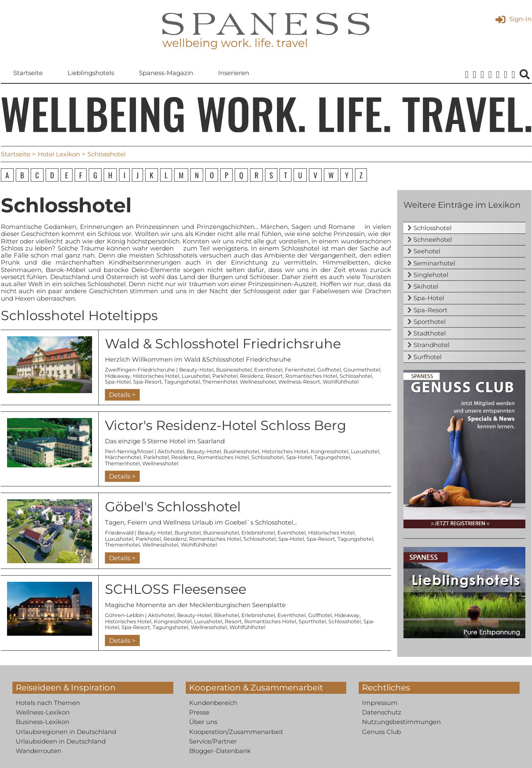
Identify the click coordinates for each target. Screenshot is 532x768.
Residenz (252, 376)
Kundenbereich (213, 703)
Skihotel (426, 286)
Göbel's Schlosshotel (173, 507)
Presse (199, 712)
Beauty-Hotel (196, 370)
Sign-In (514, 19)
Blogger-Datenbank (220, 751)
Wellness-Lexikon (43, 712)
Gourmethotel (362, 370)
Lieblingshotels (91, 73)
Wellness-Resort (299, 382)
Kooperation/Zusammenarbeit (236, 732)
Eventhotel (268, 370)
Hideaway (118, 376)
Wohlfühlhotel (341, 382)
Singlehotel (431, 275)
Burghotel (188, 533)
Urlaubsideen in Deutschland (61, 741)
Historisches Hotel (156, 376)
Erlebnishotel (258, 533)
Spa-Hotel (118, 382)
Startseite (28, 73)
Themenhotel (220, 382)
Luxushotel (196, 376)
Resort (274, 376)
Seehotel (427, 252)
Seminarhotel (434, 263)
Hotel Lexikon (59, 154)
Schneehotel (433, 239)
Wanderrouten (39, 751)
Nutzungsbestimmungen (401, 722)
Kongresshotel (329, 451)
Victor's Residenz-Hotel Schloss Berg (226, 425)
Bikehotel (226, 616)
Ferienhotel (300, 370)
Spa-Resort (147, 382)
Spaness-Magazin (166, 73)
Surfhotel (428, 357)
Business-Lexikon (43, 722)
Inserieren (234, 73)
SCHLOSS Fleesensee (176, 589)
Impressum (380, 703)
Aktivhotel (171, 451)
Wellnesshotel (258, 382)
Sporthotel (312, 621)
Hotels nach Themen (48, 703)
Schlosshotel (356, 376)
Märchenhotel (123, 457)
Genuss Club (381, 732)
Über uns (203, 722)
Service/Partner (213, 741)
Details (120, 395)
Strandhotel (431, 345)
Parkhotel (225, 376)
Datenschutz (382, 712)
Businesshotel (234, 370)
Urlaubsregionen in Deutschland (66, 732)
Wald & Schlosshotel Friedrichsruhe (223, 344)
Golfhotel (329, 370)
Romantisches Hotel (311, 376)
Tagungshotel (182, 382)
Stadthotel (430, 333)
